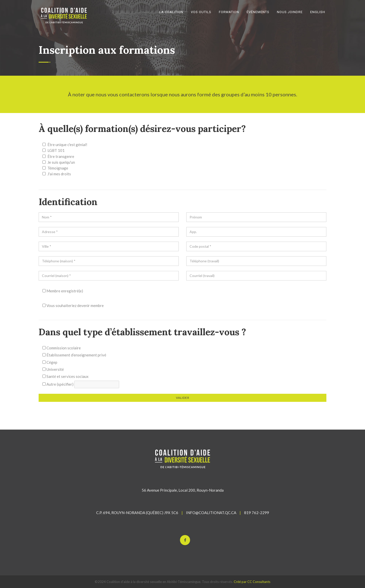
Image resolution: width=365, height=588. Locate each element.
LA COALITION (171, 12)
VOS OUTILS (201, 12)
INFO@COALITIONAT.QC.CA (211, 513)
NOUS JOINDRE (290, 12)
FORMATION (229, 12)
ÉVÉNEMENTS (258, 12)
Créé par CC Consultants (252, 582)
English (318, 12)
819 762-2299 (257, 513)
